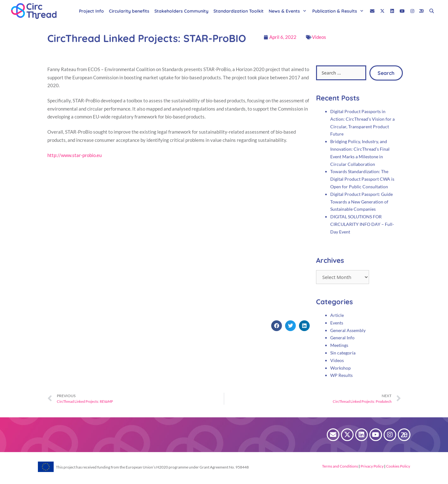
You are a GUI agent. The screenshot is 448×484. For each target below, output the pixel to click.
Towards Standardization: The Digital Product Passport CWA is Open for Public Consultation (362, 179)
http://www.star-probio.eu (75, 155)
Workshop (340, 368)
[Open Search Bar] (432, 11)
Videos (319, 37)
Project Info (91, 11)
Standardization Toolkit (239, 11)
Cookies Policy (398, 466)
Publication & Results (340, 11)
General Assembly (348, 330)
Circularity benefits (129, 11)
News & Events (289, 11)
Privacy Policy (372, 466)
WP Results (341, 375)
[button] (277, 326)
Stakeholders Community (181, 11)
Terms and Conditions (340, 466)
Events (337, 323)
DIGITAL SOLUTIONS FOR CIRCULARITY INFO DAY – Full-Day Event (362, 224)
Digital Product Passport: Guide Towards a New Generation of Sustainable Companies (361, 202)
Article (337, 315)
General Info (342, 338)
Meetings (339, 345)
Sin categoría (343, 353)
